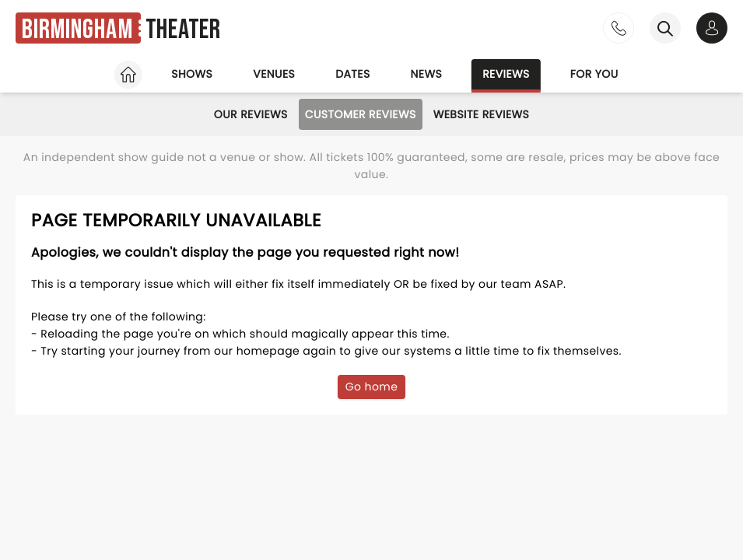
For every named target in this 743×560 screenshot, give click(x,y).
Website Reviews (482, 114)
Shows (192, 74)
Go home (372, 387)
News (427, 74)
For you (594, 74)
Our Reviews (251, 114)
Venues (274, 74)
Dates (352, 74)
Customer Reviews (361, 114)
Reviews (506, 74)
